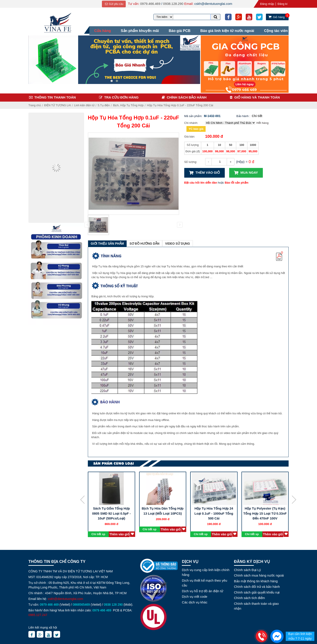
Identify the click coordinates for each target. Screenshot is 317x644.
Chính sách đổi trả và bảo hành (257, 585)
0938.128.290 (172, 4)
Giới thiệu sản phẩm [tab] (107, 242)
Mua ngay (249, 171)
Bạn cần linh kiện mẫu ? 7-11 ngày (300, 636)
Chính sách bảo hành (187, 96)
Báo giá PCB (178, 30)
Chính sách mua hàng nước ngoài (259, 574)
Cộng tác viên (277, 30)
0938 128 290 (113, 603)
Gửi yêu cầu (113, 4)
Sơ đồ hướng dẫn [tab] (145, 242)
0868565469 (81, 603)
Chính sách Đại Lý (247, 569)
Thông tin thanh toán (55, 96)
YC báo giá (196, 128)
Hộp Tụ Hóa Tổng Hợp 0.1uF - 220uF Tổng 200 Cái (182, 104)
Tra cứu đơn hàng (121, 96)
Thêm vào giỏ (208, 171)
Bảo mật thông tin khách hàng (256, 580)
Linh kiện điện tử (86, 104)
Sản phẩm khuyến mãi (137, 30)
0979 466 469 (49, 603)
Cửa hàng (99, 30)
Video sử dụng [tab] (178, 242)
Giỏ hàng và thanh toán (257, 96)
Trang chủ (35, 104)
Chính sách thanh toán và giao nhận (256, 605)
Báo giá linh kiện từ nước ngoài (227, 30)
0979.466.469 (149, 4)
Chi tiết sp (98, 533)
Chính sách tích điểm (250, 597)
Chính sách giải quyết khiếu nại (257, 591)
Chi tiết (257, 115)
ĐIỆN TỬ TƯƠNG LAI (58, 104)
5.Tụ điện (106, 104)
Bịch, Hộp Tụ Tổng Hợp (130, 104)
